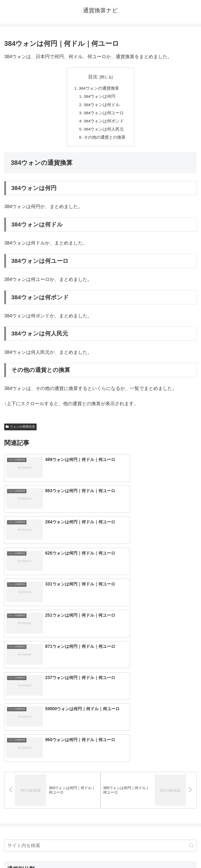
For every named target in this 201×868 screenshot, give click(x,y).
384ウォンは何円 (100, 97)
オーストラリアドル (149, 747)
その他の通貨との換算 (105, 139)
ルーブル (52, 790)
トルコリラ (149, 764)
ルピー (149, 781)
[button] (191, 681)
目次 (93, 77)
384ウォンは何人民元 (104, 131)
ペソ (52, 773)
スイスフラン (149, 755)
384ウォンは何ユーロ (104, 114)
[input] (100, 681)
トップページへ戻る (51, 851)
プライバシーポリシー (150, 851)
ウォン (149, 738)
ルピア (52, 781)
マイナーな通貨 (149, 790)
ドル (149, 721)
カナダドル (52, 755)
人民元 (52, 738)
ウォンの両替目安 (20, 429)
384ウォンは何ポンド (104, 122)
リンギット (149, 773)
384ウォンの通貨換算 (99, 89)
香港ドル (52, 747)
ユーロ (52, 729)
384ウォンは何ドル (102, 106)
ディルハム (52, 764)
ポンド (149, 729)
